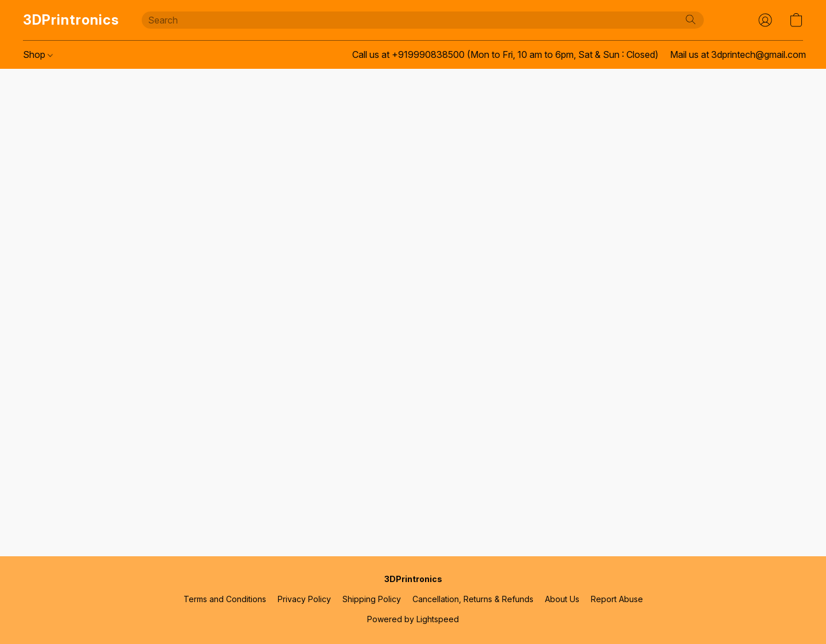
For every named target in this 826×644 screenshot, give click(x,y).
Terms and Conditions (225, 599)
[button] (71, 20)
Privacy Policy (304, 599)
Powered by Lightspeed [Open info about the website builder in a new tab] (413, 619)
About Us (562, 599)
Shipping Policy (372, 599)
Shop (38, 54)
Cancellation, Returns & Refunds (473, 599)
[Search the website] (691, 19)
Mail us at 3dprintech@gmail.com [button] (738, 54)
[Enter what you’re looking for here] (423, 20)
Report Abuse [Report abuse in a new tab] (617, 599)
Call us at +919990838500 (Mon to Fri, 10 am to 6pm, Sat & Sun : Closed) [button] (505, 54)
